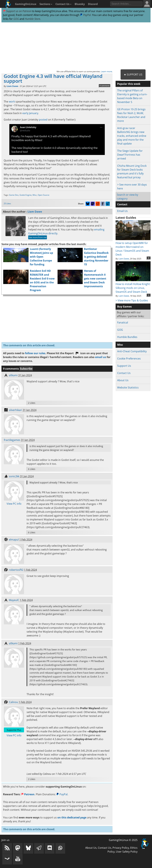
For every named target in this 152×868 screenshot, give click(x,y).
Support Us (124, 366)
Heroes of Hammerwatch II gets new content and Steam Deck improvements (95, 279)
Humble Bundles (127, 337)
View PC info (14, 504)
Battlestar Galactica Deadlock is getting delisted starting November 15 (96, 257)
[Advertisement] (76, 46)
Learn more (106, 71)
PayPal (85, 15)
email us (101, 357)
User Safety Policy (127, 852)
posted (43, 120)
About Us (123, 380)
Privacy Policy (121, 848)
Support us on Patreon (17, 11)
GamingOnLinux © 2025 (123, 840)
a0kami (13, 375)
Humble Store (32, 19)
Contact (122, 204)
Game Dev (14, 195)
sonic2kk (14, 476)
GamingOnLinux (26, 4)
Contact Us (63, 4)
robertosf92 (16, 570)
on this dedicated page (72, 817)
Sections (46, 4)
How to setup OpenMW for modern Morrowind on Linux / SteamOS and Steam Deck (133, 247)
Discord (93, 4)
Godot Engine (26, 195)
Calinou (13, 702)
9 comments (105, 86)
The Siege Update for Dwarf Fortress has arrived (130, 155)
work (12, 102)
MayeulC (14, 600)
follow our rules (35, 353)
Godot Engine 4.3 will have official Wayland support (53, 78)
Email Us (122, 211)
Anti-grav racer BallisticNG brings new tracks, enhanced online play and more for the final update (132, 136)
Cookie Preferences (129, 359)
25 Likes (7, 203)
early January (30, 113)
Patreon (28, 794)
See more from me (38, 237)
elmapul (14, 540)
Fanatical (123, 322)
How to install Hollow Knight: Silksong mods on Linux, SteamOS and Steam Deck (133, 286)
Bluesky (80, 4)
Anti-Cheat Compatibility (132, 351)
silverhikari (15, 410)
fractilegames (12, 440)
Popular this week (129, 84)
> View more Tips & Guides (132, 300)
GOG (16, 19)
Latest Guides (126, 218)
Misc (35, 195)
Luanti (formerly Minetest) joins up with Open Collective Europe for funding (41, 257)
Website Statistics (128, 387)
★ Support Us (133, 75)
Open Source (44, 195)
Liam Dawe (12, 86)
